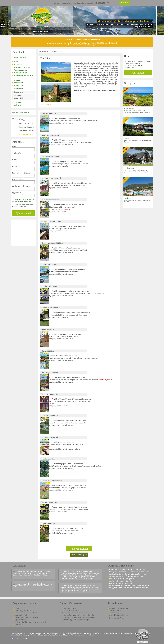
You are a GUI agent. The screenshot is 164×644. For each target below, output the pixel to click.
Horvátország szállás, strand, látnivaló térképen (79, 617)
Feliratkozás (138, 73)
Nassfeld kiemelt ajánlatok (23, 75)
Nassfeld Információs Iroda (119, 615)
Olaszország (18, 88)
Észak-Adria (19, 92)
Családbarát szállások (21, 67)
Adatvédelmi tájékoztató (23, 615)
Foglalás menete (20, 620)
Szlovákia (17, 102)
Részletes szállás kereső (71, 611)
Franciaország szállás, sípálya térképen (76, 620)
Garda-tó (17, 95)
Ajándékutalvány (20, 624)
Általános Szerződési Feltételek (26, 613)
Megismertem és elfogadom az (23, 201)
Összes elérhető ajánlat (79, 555)
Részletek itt (103, 3)
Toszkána (56, 51)
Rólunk (17, 608)
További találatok (79, 549)
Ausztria (16, 80)
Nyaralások (17, 64)
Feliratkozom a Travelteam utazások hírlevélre (23, 206)
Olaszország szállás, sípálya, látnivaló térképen (79, 615)
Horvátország (18, 85)
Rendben (125, 3)
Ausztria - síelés (115, 611)
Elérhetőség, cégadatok (23, 611)
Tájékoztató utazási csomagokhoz (26, 617)
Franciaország (18, 83)
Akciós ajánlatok (19, 57)
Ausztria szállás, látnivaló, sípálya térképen (77, 613)
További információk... (27, 134)
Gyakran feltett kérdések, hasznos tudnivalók (30, 622)
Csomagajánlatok (19, 73)
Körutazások (19, 98)
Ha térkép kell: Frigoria (117, 618)
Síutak (16, 62)
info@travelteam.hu (27, 127)
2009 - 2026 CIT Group (19, 638)
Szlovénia (17, 105)
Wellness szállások (20, 70)
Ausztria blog (114, 613)
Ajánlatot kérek (23, 213)
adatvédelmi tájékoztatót (23, 201)
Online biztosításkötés (70, 608)
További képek (46, 104)
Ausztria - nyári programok (119, 608)
